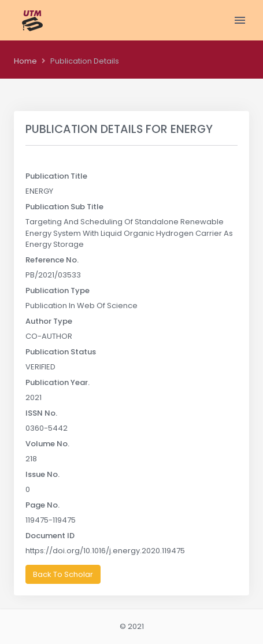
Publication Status (61, 352)
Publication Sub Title (64, 207)
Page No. (42, 505)
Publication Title (56, 176)
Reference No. (52, 260)
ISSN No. (41, 413)
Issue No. (42, 474)
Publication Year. (58, 382)
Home (25, 61)
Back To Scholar (63, 574)
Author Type (49, 321)
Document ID (50, 536)
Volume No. (47, 444)
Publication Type (58, 290)
